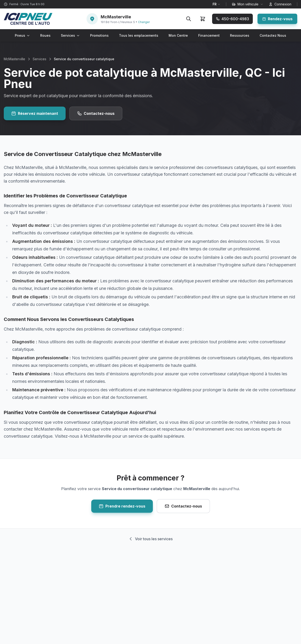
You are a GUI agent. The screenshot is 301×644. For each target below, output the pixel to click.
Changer (144, 22)
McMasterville (14, 59)
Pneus (22, 35)
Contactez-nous (96, 113)
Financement (209, 35)
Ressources (240, 35)
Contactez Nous (273, 35)
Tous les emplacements (139, 35)
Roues (45, 35)
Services (70, 35)
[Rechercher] (189, 19)
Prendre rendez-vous (122, 506)
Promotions (99, 35)
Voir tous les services (150, 539)
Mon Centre (178, 35)
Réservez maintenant (35, 113)
